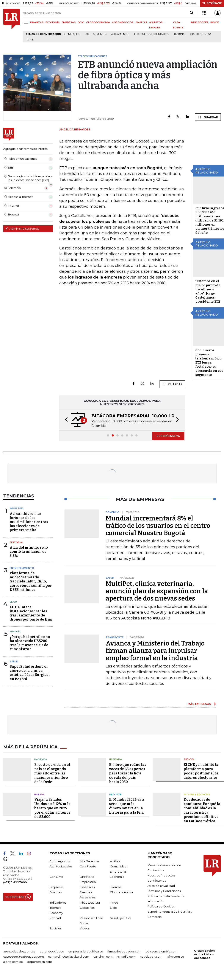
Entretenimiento (22, 568)
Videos (85, 928)
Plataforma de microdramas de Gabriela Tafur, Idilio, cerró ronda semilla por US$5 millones (31, 581)
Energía (15, 632)
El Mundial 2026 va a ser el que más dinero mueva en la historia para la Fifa (127, 806)
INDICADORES (200, 22)
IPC (87, 34)
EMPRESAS (69, 22)
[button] (65, 420)
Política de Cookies (161, 906)
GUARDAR (208, 117)
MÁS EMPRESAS (199, 704)
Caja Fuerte (88, 866)
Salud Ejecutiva (121, 918)
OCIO (81, 22)
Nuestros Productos (161, 875)
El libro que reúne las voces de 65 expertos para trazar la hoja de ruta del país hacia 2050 (128, 773)
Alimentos (100, 34)
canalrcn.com (103, 957)
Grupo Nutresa (201, 34)
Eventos (116, 887)
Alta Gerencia (89, 861)
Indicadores (58, 903)
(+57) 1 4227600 (15, 882)
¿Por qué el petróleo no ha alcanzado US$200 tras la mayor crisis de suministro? (30, 643)
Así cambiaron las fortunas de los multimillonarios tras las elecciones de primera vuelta (29, 522)
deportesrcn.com (40, 962)
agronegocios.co (52, 951)
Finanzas (56, 892)
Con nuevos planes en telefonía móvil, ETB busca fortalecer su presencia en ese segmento (209, 362)
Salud (14, 661)
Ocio (113, 908)
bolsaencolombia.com (162, 951)
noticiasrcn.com (151, 957)
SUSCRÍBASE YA (168, 436)
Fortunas (179, 34)
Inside (114, 903)
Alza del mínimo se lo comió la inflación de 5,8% (29, 552)
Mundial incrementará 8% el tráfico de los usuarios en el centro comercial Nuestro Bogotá (158, 526)
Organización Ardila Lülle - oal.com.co (204, 954)
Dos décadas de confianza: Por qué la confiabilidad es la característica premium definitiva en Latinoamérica (202, 810)
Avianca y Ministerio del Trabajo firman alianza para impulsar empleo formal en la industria (155, 651)
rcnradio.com (126, 957)
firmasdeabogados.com (124, 951)
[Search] (192, 13)
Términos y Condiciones (164, 891)
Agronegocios (60, 861)
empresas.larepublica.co (86, 951)
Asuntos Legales (61, 866)
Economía (117, 877)
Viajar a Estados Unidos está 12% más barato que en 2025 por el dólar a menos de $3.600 (52, 808)
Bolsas (39, 794)
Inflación (74, 34)
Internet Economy (197, 794)
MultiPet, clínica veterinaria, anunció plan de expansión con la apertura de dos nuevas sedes (157, 591)
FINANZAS (37, 22)
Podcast (55, 918)
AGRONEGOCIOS (123, 22)
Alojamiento (120, 34)
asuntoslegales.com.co (19, 951)
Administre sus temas (22, 229)
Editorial (16, 542)
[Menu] (27, 22)
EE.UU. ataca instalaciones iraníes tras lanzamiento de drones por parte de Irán (31, 613)
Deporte (115, 794)
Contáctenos (157, 881)
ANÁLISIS (141, 22)
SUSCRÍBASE (212, 3)
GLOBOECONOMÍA (98, 22)
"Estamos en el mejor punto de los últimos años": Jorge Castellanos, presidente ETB (208, 291)
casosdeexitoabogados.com (23, 957)
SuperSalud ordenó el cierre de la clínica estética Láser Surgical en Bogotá (30, 673)
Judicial (189, 759)
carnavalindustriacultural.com (69, 957)
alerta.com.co (13, 962)
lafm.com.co (175, 957)
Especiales (87, 887)
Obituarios (87, 908)
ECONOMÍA (53, 22)
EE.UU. (14, 602)
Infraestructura (90, 903)
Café (30, 40)
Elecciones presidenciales (150, 34)
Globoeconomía (121, 892)
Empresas (56, 887)
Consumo (56, 877)
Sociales (56, 928)
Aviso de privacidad (161, 886)
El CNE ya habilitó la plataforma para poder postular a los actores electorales (201, 771)
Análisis (115, 861)
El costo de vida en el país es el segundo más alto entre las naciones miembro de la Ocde (52, 773)
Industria (17, 508)
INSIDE (215, 22)
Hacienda (41, 759)
